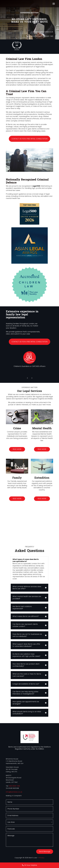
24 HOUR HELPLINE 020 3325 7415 (41, 36)
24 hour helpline (31, 865)
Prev (27, 378)
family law (36, 196)
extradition (45, 196)
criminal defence (25, 196)
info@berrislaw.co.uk (45, 32)
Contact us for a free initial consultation (29, 139)
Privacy (42, 858)
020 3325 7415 (14, 786)
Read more (17, 449)
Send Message (45, 851)
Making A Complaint (14, 796)
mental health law (13, 198)
